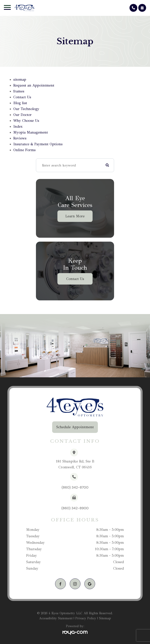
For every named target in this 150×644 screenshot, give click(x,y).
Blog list (20, 103)
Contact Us (22, 97)
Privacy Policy (86, 618)
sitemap (20, 79)
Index (18, 126)
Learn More (75, 216)
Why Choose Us (26, 121)
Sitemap (105, 618)
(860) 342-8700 (75, 487)
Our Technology (26, 109)
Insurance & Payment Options (38, 144)
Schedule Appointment (75, 427)
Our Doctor (22, 115)
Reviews (20, 138)
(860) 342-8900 (75, 508)
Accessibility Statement (56, 618)
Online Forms (24, 150)
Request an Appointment (34, 85)
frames (19, 91)
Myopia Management (31, 132)
